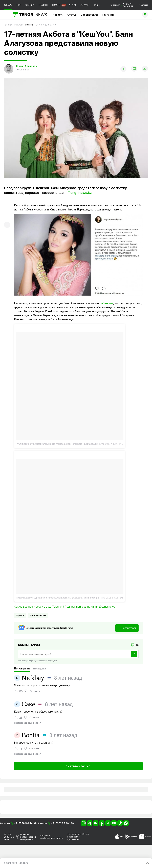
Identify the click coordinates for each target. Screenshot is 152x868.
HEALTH (43, 5)
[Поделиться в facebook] (7, 219)
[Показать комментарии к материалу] (7, 236)
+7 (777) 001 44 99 (25, 823)
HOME (56, 5)
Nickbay (33, 678)
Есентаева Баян (38, 615)
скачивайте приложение (73, 838)
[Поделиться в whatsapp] (7, 206)
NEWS (8, 5)
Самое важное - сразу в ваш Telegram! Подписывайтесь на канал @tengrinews (64, 607)
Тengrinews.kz (80, 193)
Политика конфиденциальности (51, 837)
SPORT (29, 5)
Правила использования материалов (28, 837)
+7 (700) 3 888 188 (62, 823)
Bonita (30, 735)
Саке (28, 704)
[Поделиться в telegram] (7, 212)
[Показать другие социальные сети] (7, 225)
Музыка (20, 615)
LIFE (18, 5)
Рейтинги (108, 15)
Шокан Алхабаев (26, 66)
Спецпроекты (89, 15)
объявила (107, 303)
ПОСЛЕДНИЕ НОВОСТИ (16, 863)
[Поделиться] (145, 69)
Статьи (72, 15)
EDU (97, 5)
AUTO (72, 5)
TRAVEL (85, 5)
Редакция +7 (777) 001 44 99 (122, 5)
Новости (58, 15)
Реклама (144, 5)
